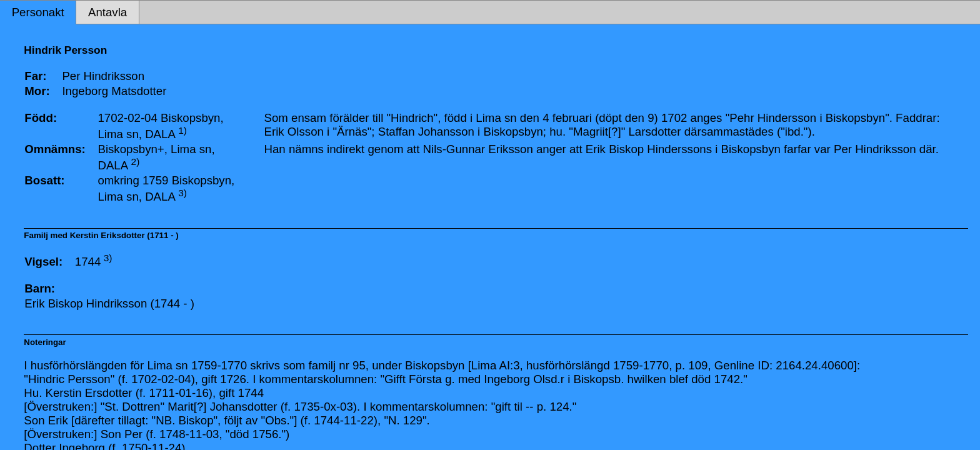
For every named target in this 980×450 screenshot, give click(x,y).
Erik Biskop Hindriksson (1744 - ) (109, 303)
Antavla (107, 12)
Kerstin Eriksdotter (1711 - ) (124, 235)
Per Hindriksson (103, 76)
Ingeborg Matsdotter (114, 91)
